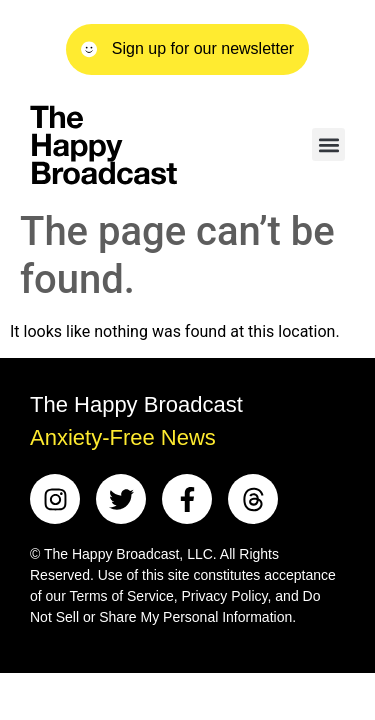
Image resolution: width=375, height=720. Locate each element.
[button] (328, 144)
